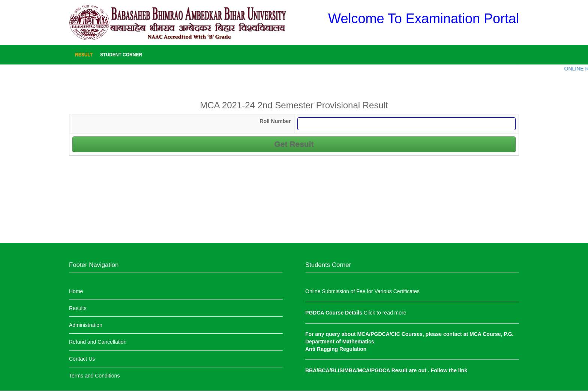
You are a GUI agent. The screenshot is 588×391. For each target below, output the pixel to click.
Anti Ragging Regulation (336, 349)
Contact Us (82, 359)
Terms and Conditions (94, 376)
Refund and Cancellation (98, 342)
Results (78, 308)
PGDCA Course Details (334, 313)
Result (84, 55)
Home (76, 291)
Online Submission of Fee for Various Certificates (362, 291)
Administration (86, 325)
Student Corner (121, 55)
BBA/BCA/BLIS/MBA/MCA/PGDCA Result (357, 370)
